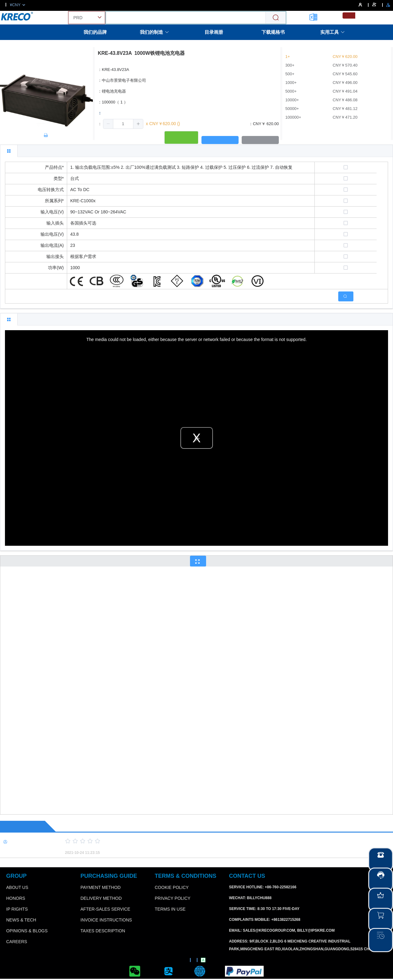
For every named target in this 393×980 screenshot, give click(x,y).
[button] (108, 124)
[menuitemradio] (349, 15)
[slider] (218, 841)
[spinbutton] (123, 124)
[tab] (9, 151)
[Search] (276, 18)
